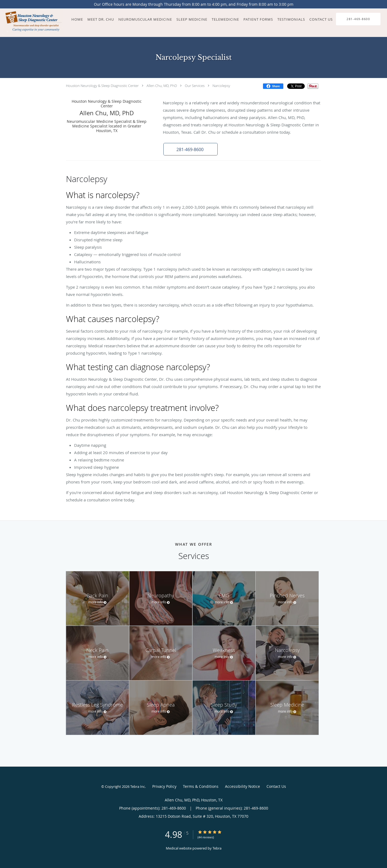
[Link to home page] (32, 23)
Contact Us (276, 786)
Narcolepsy (221, 86)
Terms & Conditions (201, 786)
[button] (191, 149)
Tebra (217, 848)
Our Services (195, 86)
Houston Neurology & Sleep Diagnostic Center (102, 86)
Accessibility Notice (242, 786)
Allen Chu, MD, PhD (162, 86)
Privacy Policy (164, 786)
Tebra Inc (138, 786)
